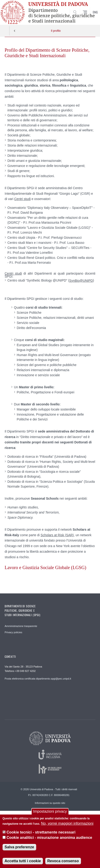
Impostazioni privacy (50, 811)
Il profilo (56, 31)
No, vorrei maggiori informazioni (67, 823)
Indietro (15, 31)
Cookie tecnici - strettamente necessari (41, 832)
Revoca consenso (63, 861)
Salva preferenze (19, 847)
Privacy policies (13, 632)
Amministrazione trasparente (21, 626)
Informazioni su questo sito (50, 803)
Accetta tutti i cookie (23, 861)
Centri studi (22, 199)
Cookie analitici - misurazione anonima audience (49, 838)
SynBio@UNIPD (81, 281)
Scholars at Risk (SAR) (57, 535)
